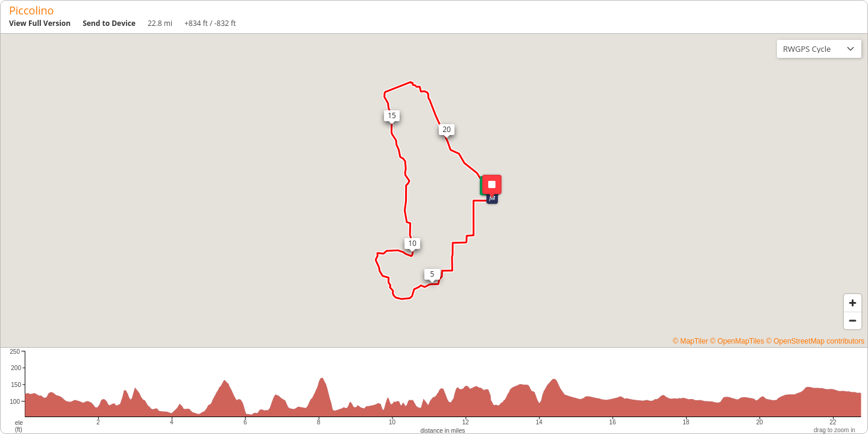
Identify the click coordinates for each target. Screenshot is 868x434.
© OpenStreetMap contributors (815, 341)
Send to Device (109, 23)
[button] (492, 198)
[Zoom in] (853, 303)
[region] (434, 190)
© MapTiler (690, 341)
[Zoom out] (853, 320)
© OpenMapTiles (737, 341)
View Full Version (40, 23)
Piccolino (31, 10)
